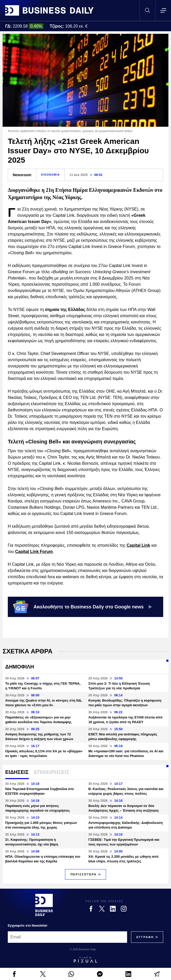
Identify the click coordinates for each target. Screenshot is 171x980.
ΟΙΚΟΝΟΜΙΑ (51, 175)
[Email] (67, 937)
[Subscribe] (145, 937)
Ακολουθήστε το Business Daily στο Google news (82, 607)
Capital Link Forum (34, 552)
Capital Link (138, 545)
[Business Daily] (44, 905)
